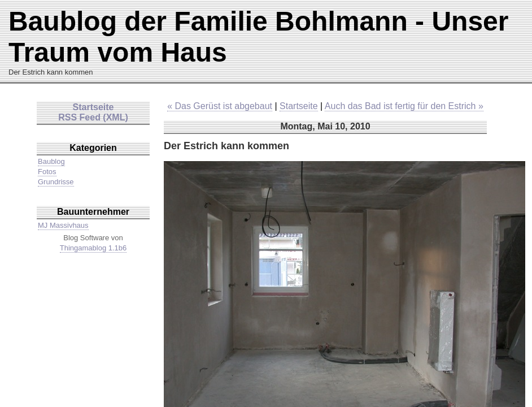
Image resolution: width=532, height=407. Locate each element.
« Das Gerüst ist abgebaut (220, 106)
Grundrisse (56, 182)
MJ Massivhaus (63, 225)
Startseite (299, 106)
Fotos (47, 172)
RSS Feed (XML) (93, 117)
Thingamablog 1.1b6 (93, 248)
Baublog (51, 161)
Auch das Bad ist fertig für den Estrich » (404, 106)
